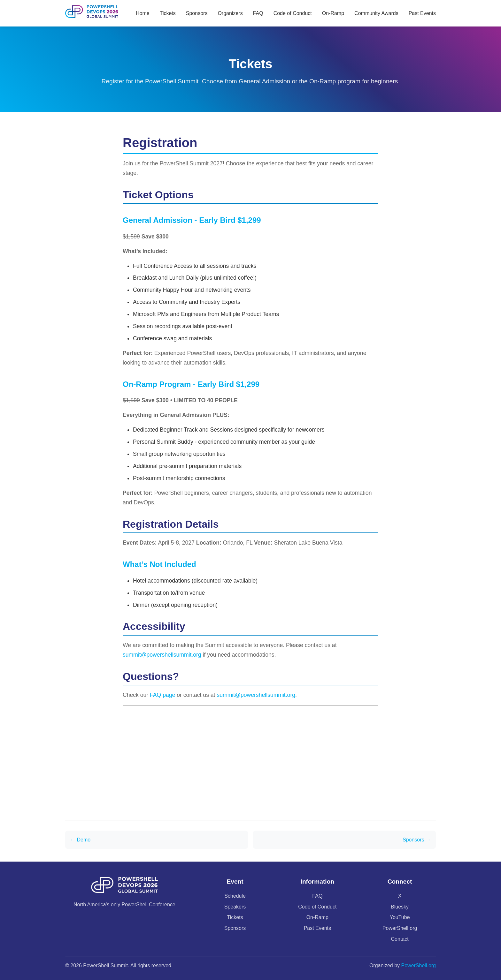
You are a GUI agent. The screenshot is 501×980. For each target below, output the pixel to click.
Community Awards (376, 13)
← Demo (80, 840)
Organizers (230, 13)
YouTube (400, 917)
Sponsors (197, 13)
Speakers (235, 907)
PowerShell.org (400, 928)
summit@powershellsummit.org (162, 655)
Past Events (422, 13)
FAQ (258, 13)
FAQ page (162, 695)
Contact (400, 939)
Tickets (168, 13)
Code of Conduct (293, 13)
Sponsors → (417, 840)
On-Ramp (333, 13)
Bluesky (400, 907)
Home (143, 13)
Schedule (235, 896)
